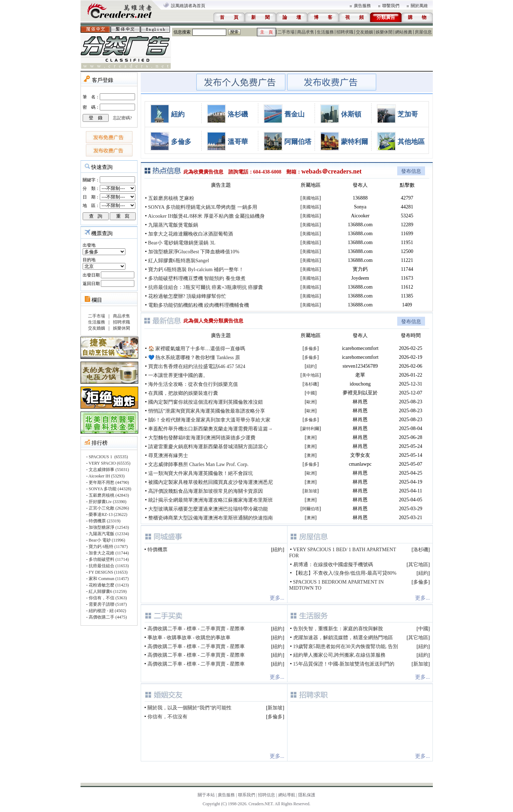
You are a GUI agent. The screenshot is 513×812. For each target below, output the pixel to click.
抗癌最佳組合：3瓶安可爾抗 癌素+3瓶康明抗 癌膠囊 (206, 287)
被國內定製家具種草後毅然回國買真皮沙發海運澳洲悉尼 (211, 482)
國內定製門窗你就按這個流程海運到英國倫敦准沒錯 (206, 402)
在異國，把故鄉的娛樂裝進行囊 (183, 393)
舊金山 (294, 114)
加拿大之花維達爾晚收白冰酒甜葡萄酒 (191, 234)
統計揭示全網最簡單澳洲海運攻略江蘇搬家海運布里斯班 (211, 500)
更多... (277, 598)
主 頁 (266, 32)
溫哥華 (238, 142)
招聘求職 (345, 32)
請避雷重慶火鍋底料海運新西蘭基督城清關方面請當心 (208, 447)
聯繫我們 (391, 6)
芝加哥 (408, 114)
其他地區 (411, 142)
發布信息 (411, 171)
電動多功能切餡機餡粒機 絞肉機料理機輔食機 (199, 305)
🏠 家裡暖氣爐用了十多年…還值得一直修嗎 (197, 349)
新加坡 (311, 491)
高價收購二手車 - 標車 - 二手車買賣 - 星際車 (196, 629)
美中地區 (311, 375)
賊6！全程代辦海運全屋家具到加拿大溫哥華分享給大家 (209, 420)
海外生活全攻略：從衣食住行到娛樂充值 (193, 384)
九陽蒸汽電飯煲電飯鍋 (173, 225)
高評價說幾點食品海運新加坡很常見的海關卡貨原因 (206, 491)
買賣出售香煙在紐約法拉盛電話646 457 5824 (197, 366)
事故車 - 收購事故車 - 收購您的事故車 (189, 638)
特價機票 (157, 550)
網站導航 (287, 795)
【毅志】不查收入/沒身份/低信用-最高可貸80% (345, 573)
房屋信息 (423, 32)
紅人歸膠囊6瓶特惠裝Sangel (179, 261)
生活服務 (325, 32)
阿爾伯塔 (298, 142)
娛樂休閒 (384, 32)
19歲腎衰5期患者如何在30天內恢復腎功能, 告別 (346, 647)
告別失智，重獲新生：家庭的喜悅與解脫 (338, 629)
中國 (311, 393)
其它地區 (418, 565)
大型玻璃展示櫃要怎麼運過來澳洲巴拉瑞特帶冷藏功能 (208, 509)
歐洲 (311, 402)
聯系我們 (247, 795)
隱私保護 (307, 795)
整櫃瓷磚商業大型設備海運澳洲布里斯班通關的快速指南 (211, 518)
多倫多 (181, 142)
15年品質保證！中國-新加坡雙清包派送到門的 (344, 664)
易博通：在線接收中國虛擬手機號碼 (333, 565)
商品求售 (306, 32)
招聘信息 (266, 795)
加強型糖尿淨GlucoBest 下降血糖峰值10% (194, 252)
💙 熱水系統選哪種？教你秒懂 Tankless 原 (194, 358)
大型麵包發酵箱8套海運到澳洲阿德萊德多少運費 (202, 438)
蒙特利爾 (354, 142)
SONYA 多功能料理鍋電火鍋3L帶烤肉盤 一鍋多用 (203, 207)
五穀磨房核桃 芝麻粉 (171, 198)
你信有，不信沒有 (167, 717)
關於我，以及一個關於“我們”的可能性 (190, 708)
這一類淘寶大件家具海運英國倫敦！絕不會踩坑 (201, 473)
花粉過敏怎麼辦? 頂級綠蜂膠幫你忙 (187, 296)
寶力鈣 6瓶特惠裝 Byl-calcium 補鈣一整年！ (196, 270)
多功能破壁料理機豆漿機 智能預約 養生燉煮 (197, 278)
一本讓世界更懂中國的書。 (178, 375)
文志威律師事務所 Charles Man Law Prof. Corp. (198, 464)
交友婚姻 (364, 32)
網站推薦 (404, 32)
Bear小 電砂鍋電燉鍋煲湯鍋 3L (182, 243)
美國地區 (311, 198)
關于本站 (206, 795)
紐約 (178, 114)
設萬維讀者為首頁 (188, 6)
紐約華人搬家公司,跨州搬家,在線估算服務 (339, 655)
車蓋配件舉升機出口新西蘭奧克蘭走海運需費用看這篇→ (211, 429)
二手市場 (286, 32)
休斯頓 (351, 114)
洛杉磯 (238, 114)
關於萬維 (419, 6)
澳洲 (311, 438)
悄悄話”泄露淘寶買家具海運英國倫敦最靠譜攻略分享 (207, 411)
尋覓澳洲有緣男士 (168, 456)
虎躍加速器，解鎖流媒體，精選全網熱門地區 (343, 638)
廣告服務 (362, 6)
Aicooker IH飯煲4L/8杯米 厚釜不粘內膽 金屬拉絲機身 (207, 216)
